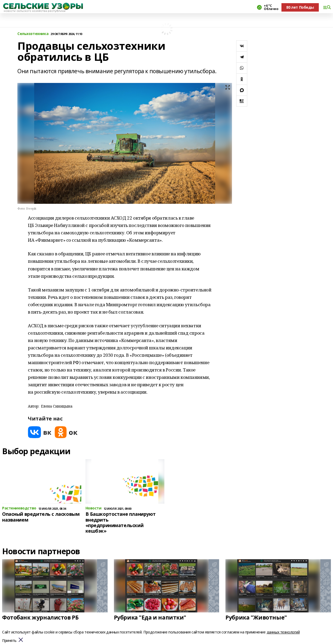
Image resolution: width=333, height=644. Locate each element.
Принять (9, 641)
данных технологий (283, 632)
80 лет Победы (300, 7)
